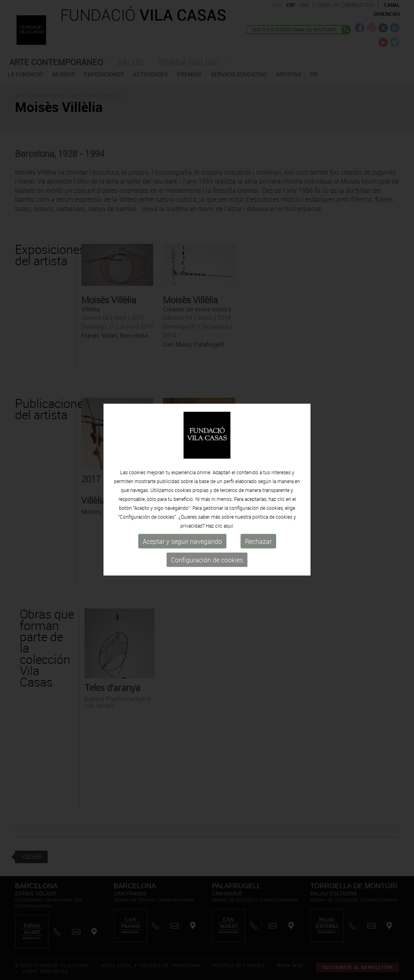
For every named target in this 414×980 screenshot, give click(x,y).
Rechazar (258, 541)
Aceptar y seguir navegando (182, 541)
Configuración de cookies (207, 560)
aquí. (229, 525)
